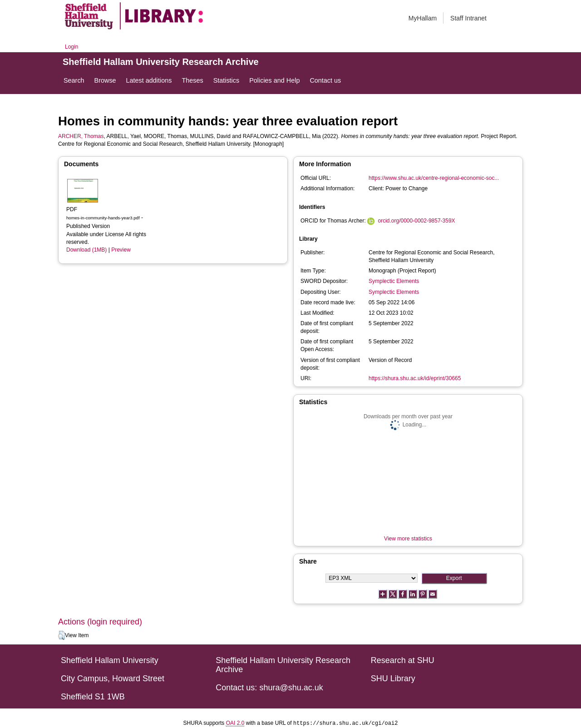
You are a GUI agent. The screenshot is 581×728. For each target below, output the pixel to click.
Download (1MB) (86, 250)
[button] (62, 635)
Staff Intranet (468, 18)
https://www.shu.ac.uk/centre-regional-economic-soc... (434, 178)
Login (71, 47)
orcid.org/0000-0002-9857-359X (417, 221)
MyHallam (423, 18)
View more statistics (408, 539)
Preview (121, 250)
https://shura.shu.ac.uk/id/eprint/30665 (415, 378)
